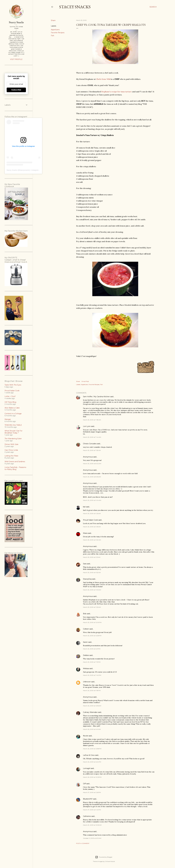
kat (84, 507)
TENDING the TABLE (13, 425)
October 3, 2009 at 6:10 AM (92, 838)
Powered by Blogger (104, 857)
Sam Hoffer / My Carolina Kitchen (96, 397)
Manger (8, 419)
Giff (84, 784)
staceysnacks (25, 170)
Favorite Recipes (58, 33)
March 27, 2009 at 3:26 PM (92, 792)
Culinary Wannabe (90, 712)
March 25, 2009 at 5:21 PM (92, 649)
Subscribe (16, 90)
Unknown (87, 682)
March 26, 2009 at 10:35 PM (92, 777)
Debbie (86, 655)
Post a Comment (83, 843)
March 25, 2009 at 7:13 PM (92, 662)
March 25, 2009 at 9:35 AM (92, 527)
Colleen (86, 629)
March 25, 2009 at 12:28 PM (92, 636)
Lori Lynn (87, 426)
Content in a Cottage (13, 414)
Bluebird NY (88, 799)
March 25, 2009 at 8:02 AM (92, 464)
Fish (53, 36)
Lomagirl (87, 768)
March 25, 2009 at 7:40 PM (92, 675)
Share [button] (53, 20)
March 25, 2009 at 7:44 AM (92, 437)
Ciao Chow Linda (11, 450)
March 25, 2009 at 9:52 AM (92, 572)
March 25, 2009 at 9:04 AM (92, 500)
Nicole (86, 736)
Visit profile (16, 59)
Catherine (87, 816)
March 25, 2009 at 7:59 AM (92, 450)
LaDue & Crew (89, 755)
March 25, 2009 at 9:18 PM (92, 690)
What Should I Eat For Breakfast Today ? (13, 432)
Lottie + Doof (10, 396)
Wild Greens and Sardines (15, 462)
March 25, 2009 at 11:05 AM (92, 590)
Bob (85, 614)
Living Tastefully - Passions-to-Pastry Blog (16, 468)
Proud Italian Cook (90, 520)
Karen (85, 642)
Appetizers (55, 30)
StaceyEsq (87, 579)
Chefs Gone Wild (103, 79)
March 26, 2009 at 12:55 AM (92, 706)
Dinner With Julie (11, 444)
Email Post (85, 381)
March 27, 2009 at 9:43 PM (92, 810)
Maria (85, 533)
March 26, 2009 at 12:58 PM (92, 749)
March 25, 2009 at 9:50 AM (92, 540)
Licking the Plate (11, 456)
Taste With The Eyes (13, 385)
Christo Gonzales (90, 444)
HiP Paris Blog (10, 402)
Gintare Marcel (110, 861)
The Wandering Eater (13, 439)
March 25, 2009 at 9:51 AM (92, 557)
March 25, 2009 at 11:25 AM (92, 607)
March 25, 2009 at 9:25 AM (92, 513)
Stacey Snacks (75, 7)
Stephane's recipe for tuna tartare (116, 92)
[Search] (153, 7)
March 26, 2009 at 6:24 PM (92, 762)
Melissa (86, 669)
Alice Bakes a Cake (12, 408)
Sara (85, 564)
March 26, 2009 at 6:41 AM (92, 729)
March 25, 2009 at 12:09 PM (92, 622)
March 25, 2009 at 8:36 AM (92, 477)
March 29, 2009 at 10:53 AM (92, 825)
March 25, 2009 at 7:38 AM (92, 420)
